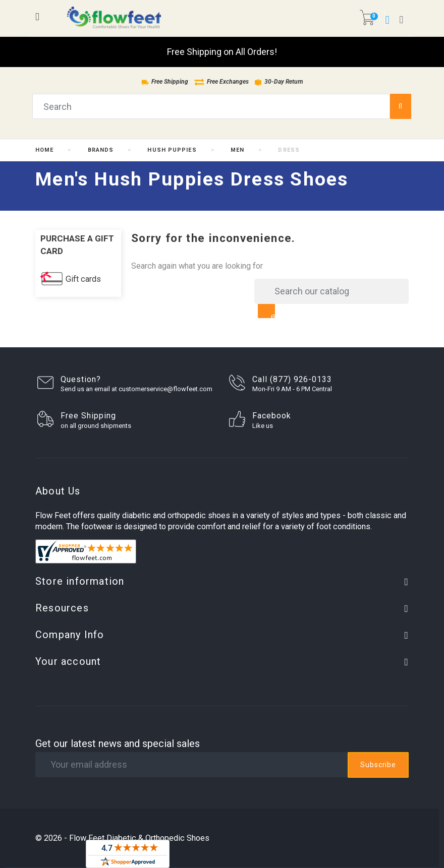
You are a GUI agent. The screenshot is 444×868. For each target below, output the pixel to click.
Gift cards (83, 279)
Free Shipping (165, 82)
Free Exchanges (221, 82)
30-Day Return (279, 82)
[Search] (331, 291)
